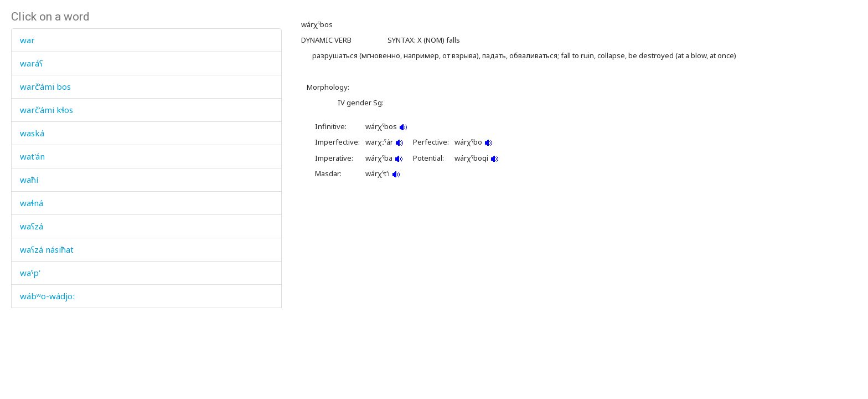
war (27, 40)
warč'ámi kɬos (46, 110)
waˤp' (30, 273)
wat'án (32, 156)
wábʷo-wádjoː (48, 296)
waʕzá (32, 226)
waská (32, 133)
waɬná (32, 203)
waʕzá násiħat (47, 249)
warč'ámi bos (45, 86)
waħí (29, 180)
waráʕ (31, 63)
